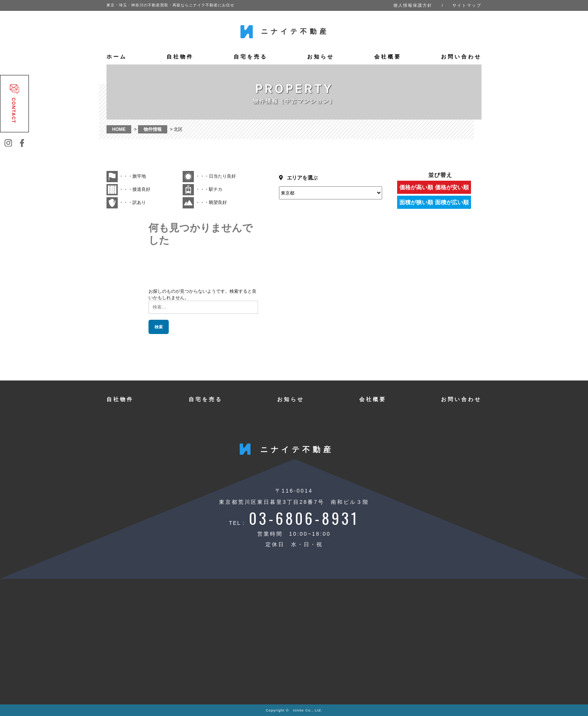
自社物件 (180, 57)
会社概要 (388, 57)
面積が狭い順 (418, 202)
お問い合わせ (461, 57)
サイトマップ (467, 5)
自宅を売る (250, 57)
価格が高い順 (418, 187)
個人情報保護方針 (413, 5)
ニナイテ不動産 (295, 31)
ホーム (117, 57)
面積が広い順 (461, 202)
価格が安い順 (461, 187)
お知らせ (321, 57)
